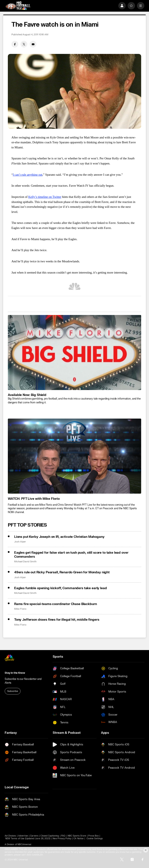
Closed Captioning (50, 836)
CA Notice (78, 839)
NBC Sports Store (77, 836)
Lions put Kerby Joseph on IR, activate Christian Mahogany (59, 537)
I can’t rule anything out (28, 175)
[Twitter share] (24, 44)
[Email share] (33, 44)
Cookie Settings (95, 839)
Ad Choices (10, 836)
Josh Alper (20, 542)
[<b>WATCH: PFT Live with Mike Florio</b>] (75, 456)
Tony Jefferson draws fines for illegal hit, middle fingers (57, 620)
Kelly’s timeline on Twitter (45, 197)
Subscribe (13, 691)
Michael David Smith (25, 562)
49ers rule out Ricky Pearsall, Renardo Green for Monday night (62, 572)
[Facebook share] (15, 44)
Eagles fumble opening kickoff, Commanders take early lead (61, 588)
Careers (34, 836)
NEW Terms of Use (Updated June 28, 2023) (28, 839)
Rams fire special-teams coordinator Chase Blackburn (56, 604)
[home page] (18, 6)
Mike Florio (20, 609)
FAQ (63, 836)
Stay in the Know (15, 673)
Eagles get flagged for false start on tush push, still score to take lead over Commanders (71, 555)
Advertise (23, 836)
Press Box (93, 836)
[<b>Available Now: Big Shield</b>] (75, 352)
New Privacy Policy (62, 839)
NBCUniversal (24, 844)
